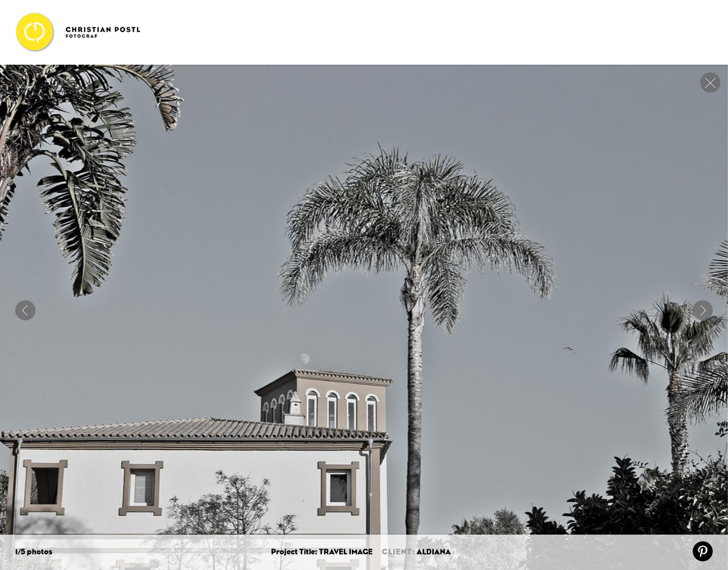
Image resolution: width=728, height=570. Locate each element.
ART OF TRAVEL (25, 310)
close (710, 82)
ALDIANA (434, 552)
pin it (703, 551)
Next (703, 310)
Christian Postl (78, 32)
